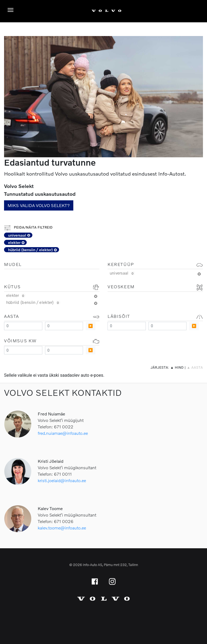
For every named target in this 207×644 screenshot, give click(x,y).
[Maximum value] (64, 326)
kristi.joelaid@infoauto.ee (62, 480)
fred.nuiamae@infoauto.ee (63, 433)
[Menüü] (12, 10)
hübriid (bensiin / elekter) (32, 250)
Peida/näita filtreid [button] (28, 227)
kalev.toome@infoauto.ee (62, 528)
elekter (16, 242)
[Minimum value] (23, 326)
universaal (19, 235)
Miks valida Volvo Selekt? (39, 205)
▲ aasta (195, 367)
